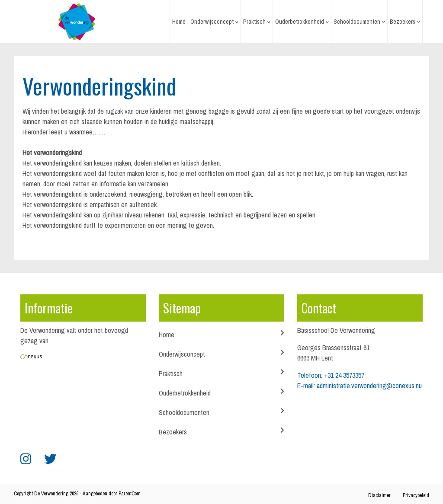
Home (179, 22)
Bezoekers (403, 22)
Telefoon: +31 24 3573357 (331, 375)
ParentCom (130, 494)
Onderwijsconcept (212, 22)
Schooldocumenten (357, 22)
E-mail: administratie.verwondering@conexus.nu (360, 386)
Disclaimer (379, 495)
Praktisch (254, 22)
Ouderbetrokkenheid (300, 22)
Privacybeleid (416, 495)
